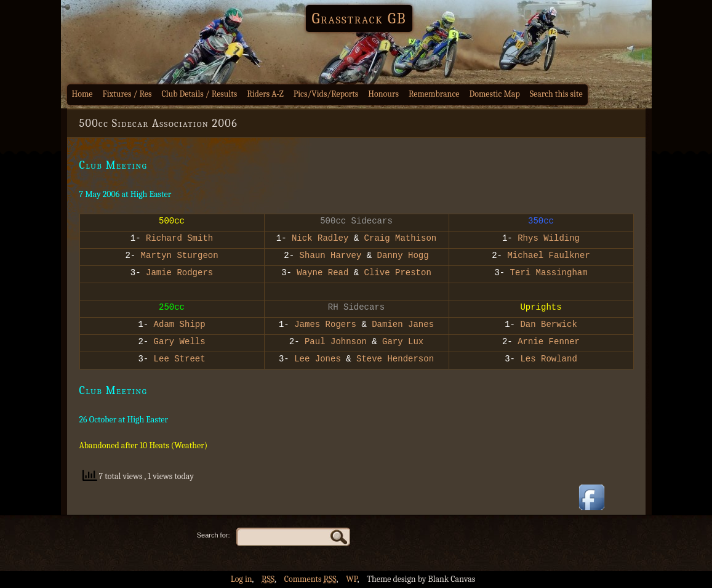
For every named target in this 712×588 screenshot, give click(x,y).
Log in (242, 579)
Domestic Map (494, 94)
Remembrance (434, 94)
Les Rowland (548, 360)
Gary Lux (403, 343)
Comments (310, 579)
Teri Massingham (549, 274)
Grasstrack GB (359, 18)
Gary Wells (180, 343)
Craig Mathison (401, 239)
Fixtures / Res (127, 94)
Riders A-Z (265, 94)
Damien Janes (403, 325)
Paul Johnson (336, 343)
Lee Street (177, 360)
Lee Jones (318, 360)
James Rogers (325, 325)
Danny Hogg (403, 256)
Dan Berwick (548, 325)
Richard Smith (179, 239)
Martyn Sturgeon (180, 256)
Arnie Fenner (549, 343)
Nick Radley (320, 239)
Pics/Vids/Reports (326, 94)
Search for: (214, 535)
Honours (383, 94)
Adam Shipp (180, 325)
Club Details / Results (200, 94)
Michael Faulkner (548, 256)
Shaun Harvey (328, 256)
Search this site (556, 94)
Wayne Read (320, 274)
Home (82, 94)
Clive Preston (398, 274)
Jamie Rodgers (177, 274)
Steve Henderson (395, 360)
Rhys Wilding (549, 239)
